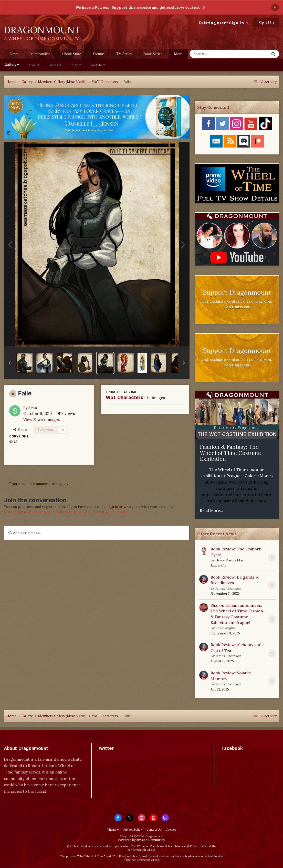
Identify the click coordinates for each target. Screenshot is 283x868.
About (34, 65)
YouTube (98, 65)
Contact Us (154, 830)
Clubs (76, 65)
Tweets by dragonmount (120, 757)
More (178, 54)
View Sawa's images (41, 420)
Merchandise (40, 54)
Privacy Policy (133, 830)
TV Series (124, 54)
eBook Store (72, 54)
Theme (113, 830)
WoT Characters (124, 397)
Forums (99, 54)
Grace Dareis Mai (229, 560)
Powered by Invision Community (141, 840)
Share (20, 430)
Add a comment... (25, 533)
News (14, 54)
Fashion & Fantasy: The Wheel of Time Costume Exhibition (230, 453)
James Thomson (228, 588)
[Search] (216, 54)
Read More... (211, 511)
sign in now (117, 507)
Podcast (55, 65)
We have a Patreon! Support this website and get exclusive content (138, 7)
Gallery (12, 65)
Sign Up (266, 23)
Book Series (153, 54)
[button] (9, 363)
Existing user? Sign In (223, 23)
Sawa (33, 408)
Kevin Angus (225, 628)
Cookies (171, 830)
